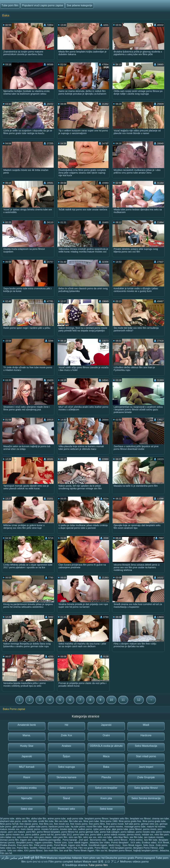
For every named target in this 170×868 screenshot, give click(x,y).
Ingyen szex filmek (78, 845)
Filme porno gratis (43, 845)
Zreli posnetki (58, 848)
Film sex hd (6, 853)
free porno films (97, 824)
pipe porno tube (120, 829)
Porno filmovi (102, 848)
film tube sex (76, 821)
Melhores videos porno (134, 862)
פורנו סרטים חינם (37, 862)
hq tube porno (78, 827)
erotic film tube (29, 821)
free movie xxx (61, 824)
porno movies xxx (15, 835)
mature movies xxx (10, 829)
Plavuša (106, 777)
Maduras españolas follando (64, 858)
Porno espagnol (145, 858)
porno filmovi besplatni (49, 832)
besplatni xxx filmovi (140, 819)
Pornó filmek (60, 845)
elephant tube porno (10, 821)
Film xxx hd (101, 851)
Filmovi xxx (44, 848)
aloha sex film (23, 819)
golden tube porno (38, 827)
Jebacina (164, 851)
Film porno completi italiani (65, 862)
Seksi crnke (66, 788)
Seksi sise (27, 809)
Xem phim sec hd (94, 858)
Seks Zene (149, 845)
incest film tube (94, 827)
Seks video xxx (8, 848)
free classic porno (29, 824)
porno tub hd (47, 835)
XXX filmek (163, 843)
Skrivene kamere (66, 777)
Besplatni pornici (25, 843)
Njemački (27, 798)
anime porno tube (57, 819)
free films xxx (46, 824)
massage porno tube (135, 827)
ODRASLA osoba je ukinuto (106, 746)
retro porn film (60, 837)
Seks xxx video (15, 851)
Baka (106, 767)
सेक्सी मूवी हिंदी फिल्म (35, 858)
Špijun (66, 756)
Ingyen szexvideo (44, 843)
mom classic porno (30, 829)
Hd (66, 725)
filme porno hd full (9, 824)
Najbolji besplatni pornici (146, 851)
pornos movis (134, 835)
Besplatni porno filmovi (120, 851)
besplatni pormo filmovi (97, 819)
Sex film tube (151, 840)
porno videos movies (115, 835)
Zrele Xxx (66, 735)
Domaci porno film (9, 840)
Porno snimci (136, 840)
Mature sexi (90, 862)
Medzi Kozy (115, 845)
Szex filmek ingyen (132, 845)
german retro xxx (150, 824)
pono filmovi (136, 829)
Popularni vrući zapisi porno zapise (43, 5)
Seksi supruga (66, 767)
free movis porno (79, 824)
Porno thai (72, 848)
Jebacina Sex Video (100, 843)
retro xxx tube (105, 837)
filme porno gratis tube (154, 821)
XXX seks (136, 843)
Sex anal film (66, 851)
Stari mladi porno (146, 756)
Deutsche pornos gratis (120, 858)
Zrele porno (162, 845)
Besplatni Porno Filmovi (146, 848)
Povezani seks (66, 809)
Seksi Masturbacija (146, 746)
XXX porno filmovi (33, 851)
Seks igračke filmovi (146, 788)
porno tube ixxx (81, 835)
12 (139, 700)
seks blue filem (121, 837)
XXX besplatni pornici (121, 848)
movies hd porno (50, 829)
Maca (106, 756)
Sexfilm (34, 848)
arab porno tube (75, 819)
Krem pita (106, 798)
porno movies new (145, 832)
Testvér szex (60, 843)
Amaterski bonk (27, 725)
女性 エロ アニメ (109, 862)
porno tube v (97, 835)
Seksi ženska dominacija (146, 798)
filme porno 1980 (109, 821)
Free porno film (25, 845)
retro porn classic (43, 837)
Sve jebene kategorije (80, 5)
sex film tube (136, 837)
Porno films (23, 848)
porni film (31, 832)
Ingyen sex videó (29, 840)
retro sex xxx (90, 837)
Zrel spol (84, 840)
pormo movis (150, 829)
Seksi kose (106, 809)
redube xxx (147, 835)
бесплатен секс (98, 840)
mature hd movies (156, 827)
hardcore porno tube (59, 827)
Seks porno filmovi (118, 840)
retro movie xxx (25, 837)
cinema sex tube (160, 819)
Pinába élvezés (8, 845)
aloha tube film (39, 819)
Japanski (106, 725)
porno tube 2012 (63, 835)
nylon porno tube (102, 829)
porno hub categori (110, 832)
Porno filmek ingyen (84, 851)
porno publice (32, 835)
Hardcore (146, 735)
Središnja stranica (77, 865)
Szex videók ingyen (78, 843)
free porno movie (115, 824)
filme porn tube (91, 821)
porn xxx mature (17, 832)
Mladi (146, 725)
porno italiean (128, 832)
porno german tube (89, 832)
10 (111, 700)
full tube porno (132, 824)
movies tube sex (68, 829)
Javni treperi (146, 767)
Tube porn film (10, 5)
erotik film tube (46, 821)
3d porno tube (7, 819)
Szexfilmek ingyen (98, 845)
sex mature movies (154, 837)
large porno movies (113, 827)
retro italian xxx (8, 837)
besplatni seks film (119, 819)
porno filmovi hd (70, 832)
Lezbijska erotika (27, 788)
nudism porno (85, 829)
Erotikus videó (149, 843)
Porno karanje (70, 840)
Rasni (27, 777)
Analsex (66, 746)
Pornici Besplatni (120, 843)
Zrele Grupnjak (146, 777)
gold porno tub (20, 827)
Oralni (106, 735)
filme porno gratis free (130, 821)
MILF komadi (27, 767)
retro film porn (162, 835)
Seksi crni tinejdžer (106, 788)
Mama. (27, 735)
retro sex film (75, 837)
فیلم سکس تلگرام (12, 858)
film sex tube (61, 821)
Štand (66, 798)
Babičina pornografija (50, 840)
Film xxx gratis (86, 848)
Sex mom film (51, 851)
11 (123, 700)
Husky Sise (27, 746)
